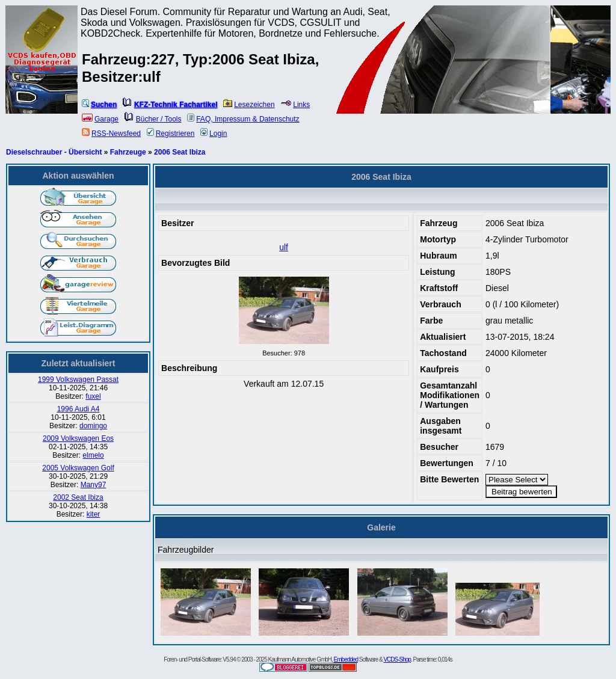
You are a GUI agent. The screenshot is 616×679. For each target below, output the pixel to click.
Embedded (346, 659)
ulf (284, 247)
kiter (94, 514)
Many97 (94, 485)
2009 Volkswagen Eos (78, 438)
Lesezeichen (249, 105)
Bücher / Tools (153, 119)
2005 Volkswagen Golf (78, 468)
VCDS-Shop (397, 659)
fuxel (93, 396)
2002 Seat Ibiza (78, 497)
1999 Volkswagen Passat (78, 379)
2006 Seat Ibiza (180, 152)
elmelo (93, 455)
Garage (100, 119)
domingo (93, 426)
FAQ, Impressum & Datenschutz (243, 119)
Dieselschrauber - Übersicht (54, 152)
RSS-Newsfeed (111, 134)
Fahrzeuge (128, 152)
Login (214, 134)
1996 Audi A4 (79, 409)
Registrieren (171, 134)
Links (295, 105)
